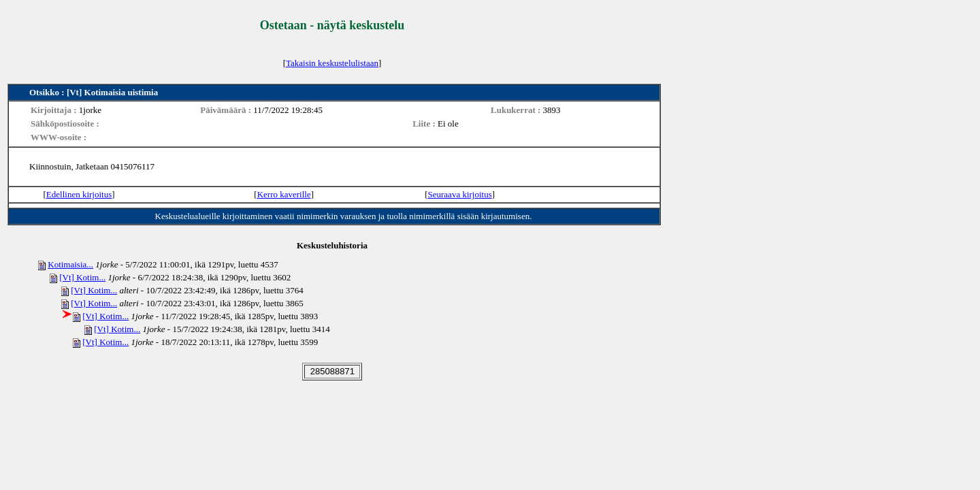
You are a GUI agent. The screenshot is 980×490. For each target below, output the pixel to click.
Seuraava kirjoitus (460, 194)
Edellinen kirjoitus (79, 194)
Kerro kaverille (284, 194)
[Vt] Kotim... (82, 277)
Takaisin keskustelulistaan (332, 63)
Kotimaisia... (70, 264)
